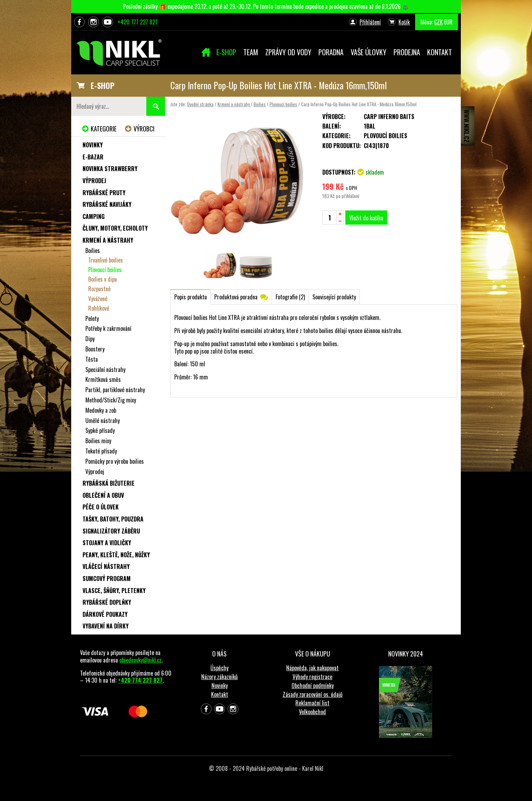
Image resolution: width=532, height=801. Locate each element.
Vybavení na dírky (106, 626)
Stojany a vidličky (107, 543)
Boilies (260, 104)
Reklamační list (312, 703)
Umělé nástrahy (103, 421)
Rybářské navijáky (107, 204)
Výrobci (144, 129)
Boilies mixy (98, 441)
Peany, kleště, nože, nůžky (116, 555)
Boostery (95, 349)
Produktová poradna (236, 297)
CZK (438, 22)
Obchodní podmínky (313, 686)
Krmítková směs (103, 379)
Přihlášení (370, 22)
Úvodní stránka (200, 104)
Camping (94, 216)
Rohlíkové (99, 308)
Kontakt (220, 694)
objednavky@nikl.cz (140, 660)
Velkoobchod (312, 712)
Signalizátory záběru (111, 531)
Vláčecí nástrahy (106, 566)
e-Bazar (93, 157)
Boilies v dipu (103, 279)
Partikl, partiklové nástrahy (115, 390)
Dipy (90, 339)
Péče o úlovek (101, 507)
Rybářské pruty (104, 193)
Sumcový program (107, 579)
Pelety (92, 318)
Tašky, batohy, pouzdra (113, 519)
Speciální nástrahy (105, 370)
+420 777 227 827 (138, 22)
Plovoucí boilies (283, 104)
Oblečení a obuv (103, 495)
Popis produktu (191, 297)
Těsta (92, 359)
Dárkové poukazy (105, 614)
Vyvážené (98, 299)
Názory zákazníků (219, 677)
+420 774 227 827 (140, 680)
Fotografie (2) (290, 297)
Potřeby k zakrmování (108, 328)
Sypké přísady (100, 430)
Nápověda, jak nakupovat (312, 668)
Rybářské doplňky (107, 602)
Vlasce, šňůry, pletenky (114, 591)
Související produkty (334, 297)
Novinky (93, 145)
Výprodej (94, 181)
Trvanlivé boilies (106, 260)
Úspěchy (219, 668)
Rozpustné (99, 289)
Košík (404, 22)
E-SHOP (103, 85)
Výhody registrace (312, 677)
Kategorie (104, 129)
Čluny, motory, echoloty (115, 228)
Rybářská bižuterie (109, 483)
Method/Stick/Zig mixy (111, 400)
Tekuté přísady (101, 451)
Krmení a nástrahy (234, 104)
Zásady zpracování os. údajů (313, 694)
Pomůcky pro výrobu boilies (115, 461)
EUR (448, 22)
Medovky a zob (101, 410)
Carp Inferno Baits (389, 117)
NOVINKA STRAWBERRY (110, 169)
